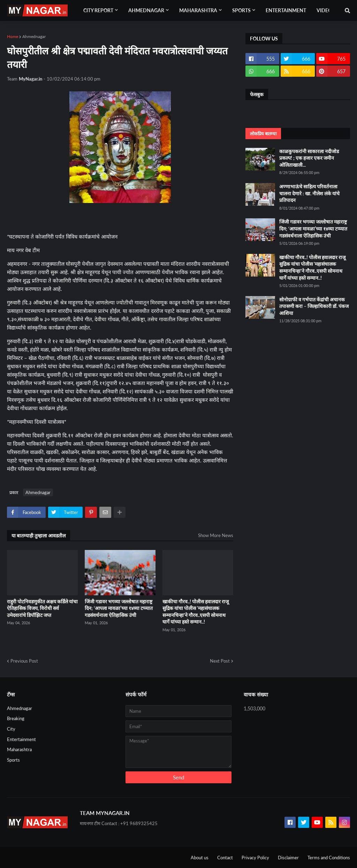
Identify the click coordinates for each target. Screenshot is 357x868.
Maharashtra (19, 749)
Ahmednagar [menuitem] (146, 10)
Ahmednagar (34, 36)
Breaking (16, 718)
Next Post (220, 661)
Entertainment (21, 739)
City (11, 729)
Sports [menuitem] (241, 10)
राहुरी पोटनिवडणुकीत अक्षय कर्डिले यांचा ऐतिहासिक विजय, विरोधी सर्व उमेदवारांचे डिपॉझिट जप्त (42, 608)
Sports (13, 760)
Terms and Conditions (329, 858)
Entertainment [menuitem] (286, 10)
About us (200, 858)
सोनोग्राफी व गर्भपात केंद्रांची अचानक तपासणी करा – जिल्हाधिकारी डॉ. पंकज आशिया (314, 306)
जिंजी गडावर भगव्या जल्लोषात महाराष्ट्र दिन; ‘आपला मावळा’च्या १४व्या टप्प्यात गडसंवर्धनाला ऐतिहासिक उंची (119, 608)
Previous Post (24, 661)
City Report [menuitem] (98, 10)
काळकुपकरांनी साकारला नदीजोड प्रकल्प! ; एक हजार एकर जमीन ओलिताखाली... (309, 158)
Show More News (216, 535)
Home (13, 36)
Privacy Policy (255, 858)
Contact (225, 858)
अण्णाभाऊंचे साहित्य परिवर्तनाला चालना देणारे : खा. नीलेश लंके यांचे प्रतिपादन (309, 193)
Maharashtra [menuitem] (198, 10)
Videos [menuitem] (326, 10)
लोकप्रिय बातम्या (263, 134)
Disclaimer (288, 858)
